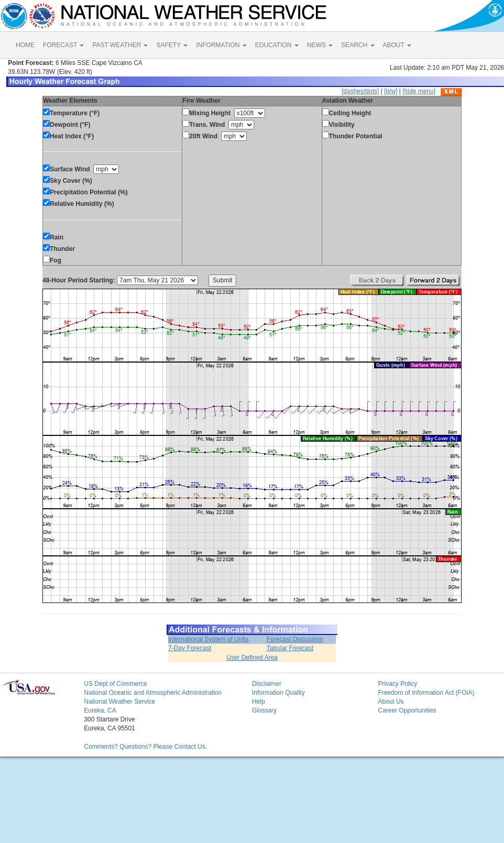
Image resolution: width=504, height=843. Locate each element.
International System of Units (208, 639)
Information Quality (278, 693)
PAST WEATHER (120, 45)
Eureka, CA (100, 710)
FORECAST (63, 45)
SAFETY (172, 45)
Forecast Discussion (295, 639)
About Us (391, 702)
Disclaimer (267, 684)
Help (259, 702)
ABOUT (397, 45)
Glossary (264, 710)
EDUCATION (277, 45)
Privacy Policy (397, 684)
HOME (25, 45)
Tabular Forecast (290, 648)
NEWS (320, 45)
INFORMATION (221, 45)
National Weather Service (119, 702)
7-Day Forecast (190, 648)
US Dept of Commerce (116, 684)
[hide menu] (419, 91)
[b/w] (391, 91)
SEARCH (358, 45)
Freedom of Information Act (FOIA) (426, 693)
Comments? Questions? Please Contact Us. (145, 747)
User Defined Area (252, 658)
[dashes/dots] (360, 91)
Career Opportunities (407, 710)
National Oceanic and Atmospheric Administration (153, 693)
